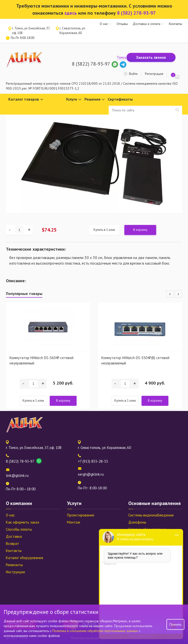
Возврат (12, 544)
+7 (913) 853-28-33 (93, 461)
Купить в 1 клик (104, 230)
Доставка (14, 536)
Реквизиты (14, 565)
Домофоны (137, 522)
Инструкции (15, 572)
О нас (104, 24)
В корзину (140, 230)
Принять (175, 624)
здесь (71, 13)
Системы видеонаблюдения (151, 515)
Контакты (176, 24)
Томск (122, 57)
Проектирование (81, 515)
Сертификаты (120, 99)
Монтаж (74, 522)
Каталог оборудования (24, 558)
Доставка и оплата (147, 24)
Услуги (74, 100)
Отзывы (122, 24)
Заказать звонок (151, 57)
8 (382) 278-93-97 (136, 13)
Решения (95, 100)
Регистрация (154, 74)
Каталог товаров (26, 100)
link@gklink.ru (17, 475)
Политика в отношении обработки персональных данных (96, 631)
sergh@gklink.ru (91, 474)
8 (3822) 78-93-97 (91, 64)
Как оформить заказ (23, 522)
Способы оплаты (19, 529)
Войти (133, 74)
